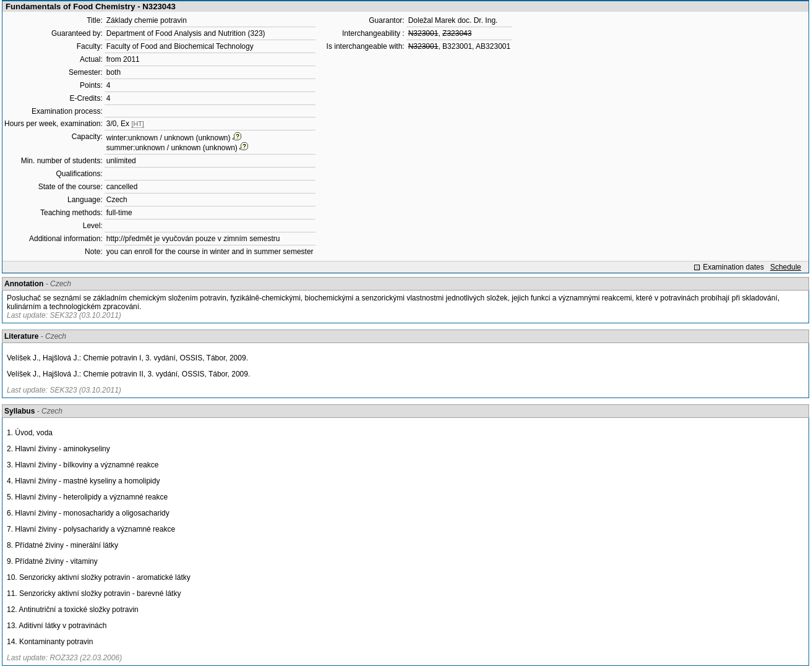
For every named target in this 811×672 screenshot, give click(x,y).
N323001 (423, 33)
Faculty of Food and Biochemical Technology (180, 46)
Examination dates (733, 267)
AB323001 (493, 46)
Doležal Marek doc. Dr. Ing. (453, 20)
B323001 (457, 46)
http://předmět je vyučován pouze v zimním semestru (193, 239)
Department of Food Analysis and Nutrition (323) (186, 33)
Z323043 (457, 33)
